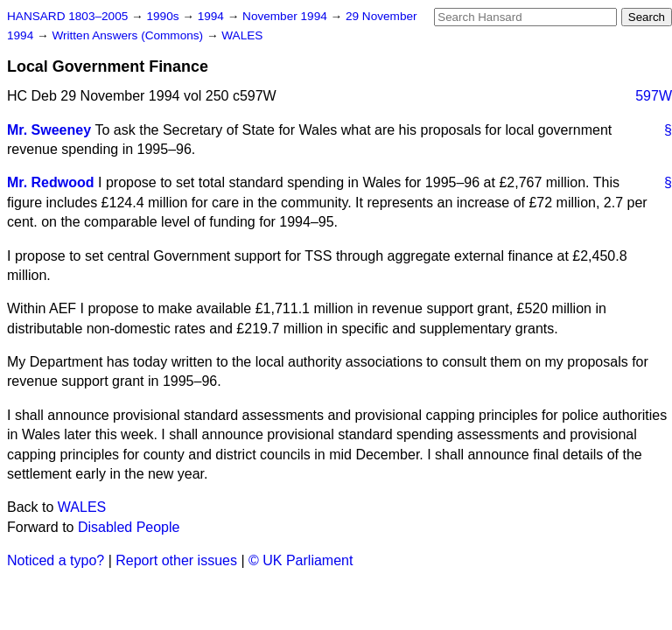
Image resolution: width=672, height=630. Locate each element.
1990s (164, 16)
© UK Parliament (301, 560)
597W (654, 96)
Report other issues (176, 560)
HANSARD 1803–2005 (67, 16)
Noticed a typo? (56, 560)
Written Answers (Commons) (129, 35)
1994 (213, 16)
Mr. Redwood (51, 182)
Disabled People (129, 527)
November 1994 (287, 16)
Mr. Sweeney (49, 130)
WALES (242, 35)
